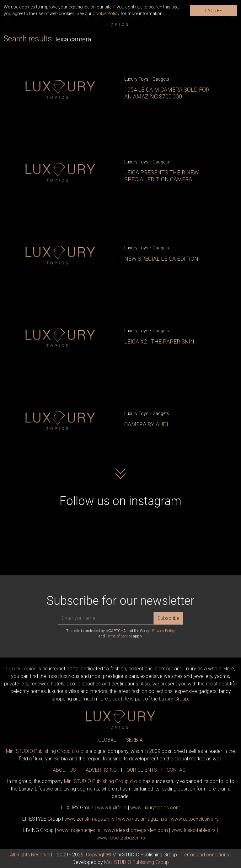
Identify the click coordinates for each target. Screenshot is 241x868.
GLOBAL (107, 740)
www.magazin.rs (89, 819)
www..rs (112, 808)
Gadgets (161, 79)
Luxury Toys (136, 79)
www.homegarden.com (136, 830)
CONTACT (177, 770)
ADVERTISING (101, 770)
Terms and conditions (205, 855)
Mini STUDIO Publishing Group (137, 862)
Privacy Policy (163, 631)
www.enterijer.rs (79, 830)
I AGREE (214, 11)
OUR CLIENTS (142, 770)
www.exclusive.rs (195, 819)
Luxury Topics (21, 669)
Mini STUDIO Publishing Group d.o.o (45, 751)
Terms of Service (119, 636)
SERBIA (134, 740)
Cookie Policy (106, 13)
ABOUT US (64, 770)
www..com (155, 808)
